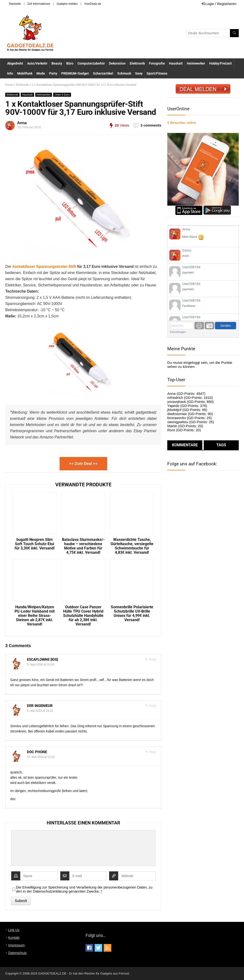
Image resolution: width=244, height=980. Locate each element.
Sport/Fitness (157, 73)
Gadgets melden (67, 4)
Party (53, 73)
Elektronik (137, 63)
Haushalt (176, 63)
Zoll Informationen (39, 4)
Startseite (15, 4)
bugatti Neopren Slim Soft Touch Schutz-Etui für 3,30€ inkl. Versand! (35, 544)
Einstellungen (178, 332)
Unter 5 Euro (62, 95)
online (182, 123)
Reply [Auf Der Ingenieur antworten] (152, 706)
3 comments (151, 125)
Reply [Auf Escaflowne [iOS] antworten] (152, 660)
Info (10, 73)
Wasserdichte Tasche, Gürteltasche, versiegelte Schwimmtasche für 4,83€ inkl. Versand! (132, 546)
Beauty (57, 63)
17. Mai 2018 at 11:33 (41, 757)
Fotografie (157, 63)
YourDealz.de (93, 4)
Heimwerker (196, 63)
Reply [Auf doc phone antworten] (152, 752)
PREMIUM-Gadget (75, 73)
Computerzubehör (91, 63)
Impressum (16, 945)
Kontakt (14, 938)
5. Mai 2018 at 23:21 (40, 711)
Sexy (139, 73)
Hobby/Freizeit (221, 63)
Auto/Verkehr (37, 63)
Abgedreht (15, 63)
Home (9, 85)
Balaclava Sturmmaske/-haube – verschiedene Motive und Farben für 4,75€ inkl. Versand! (83, 546)
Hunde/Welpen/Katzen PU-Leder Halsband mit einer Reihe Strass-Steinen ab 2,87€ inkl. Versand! (35, 616)
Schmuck (124, 73)
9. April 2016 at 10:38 (40, 665)
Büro (70, 63)
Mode (41, 73)
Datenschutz (17, 953)
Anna (22, 123)
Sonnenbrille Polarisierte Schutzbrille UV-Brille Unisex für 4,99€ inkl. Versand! (132, 614)
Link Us (14, 930)
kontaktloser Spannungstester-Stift (44, 267)
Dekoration (117, 63)
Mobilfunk (25, 73)
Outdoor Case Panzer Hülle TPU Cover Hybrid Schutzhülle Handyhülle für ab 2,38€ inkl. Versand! (83, 616)
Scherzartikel (103, 73)
